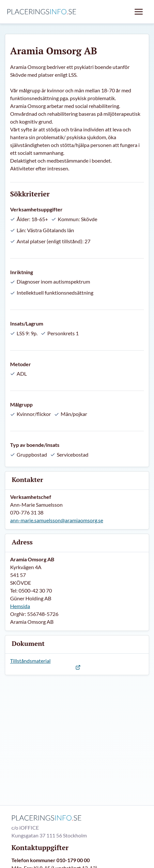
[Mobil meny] (139, 12)
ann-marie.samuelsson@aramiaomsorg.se (57, 520)
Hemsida (20, 606)
